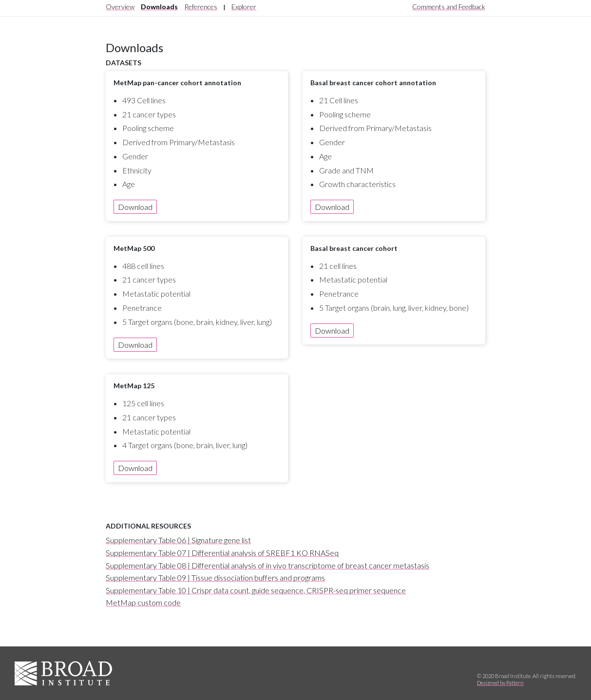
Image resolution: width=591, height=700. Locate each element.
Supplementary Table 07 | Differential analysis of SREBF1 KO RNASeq (222, 553)
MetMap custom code (143, 602)
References (201, 7)
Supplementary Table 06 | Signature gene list (178, 540)
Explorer (244, 7)
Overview (120, 7)
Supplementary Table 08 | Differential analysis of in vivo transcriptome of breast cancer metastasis (267, 565)
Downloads (159, 7)
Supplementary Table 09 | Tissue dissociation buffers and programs (215, 577)
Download (135, 207)
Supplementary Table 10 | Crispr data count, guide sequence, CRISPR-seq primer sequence (256, 590)
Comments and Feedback (449, 7)
